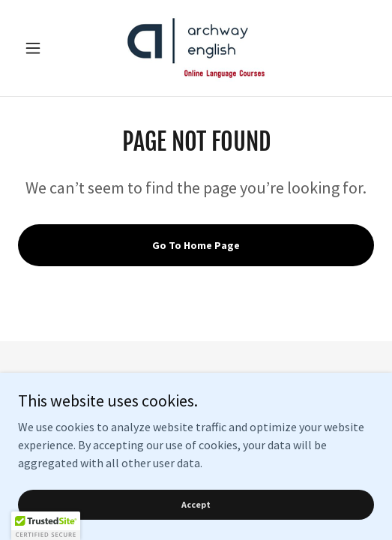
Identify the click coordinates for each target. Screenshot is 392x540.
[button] (45, 48)
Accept (196, 504)
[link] (196, 48)
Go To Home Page (196, 245)
